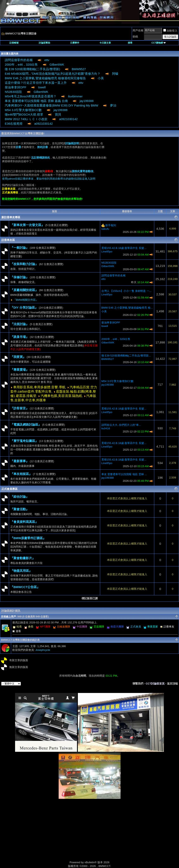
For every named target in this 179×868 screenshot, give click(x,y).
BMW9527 (79, 69)
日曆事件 (75, 43)
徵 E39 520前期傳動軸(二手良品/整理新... (126, 356)
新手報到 (111, 225)
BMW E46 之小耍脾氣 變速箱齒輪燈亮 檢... (127, 308)
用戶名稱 (138, 30)
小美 (101, 78)
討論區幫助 (44, 43)
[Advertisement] (142, 171)
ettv (47, 60)
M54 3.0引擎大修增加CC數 (23, 110)
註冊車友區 (8, 240)
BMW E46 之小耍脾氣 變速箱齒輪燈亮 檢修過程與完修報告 (45, 78)
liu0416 (106, 428)
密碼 (135, 37)
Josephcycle (43, 650)
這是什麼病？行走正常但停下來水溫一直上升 (36, 83)
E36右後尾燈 (14, 124)
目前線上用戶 (8, 617)
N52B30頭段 (13, 92)
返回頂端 (172, 684)
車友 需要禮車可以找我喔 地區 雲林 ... (124, 474)
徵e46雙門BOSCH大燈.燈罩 (24, 115)
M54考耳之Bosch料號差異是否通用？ (30, 96)
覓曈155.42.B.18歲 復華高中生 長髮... (124, 248)
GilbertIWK (57, 65)
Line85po (107, 252)
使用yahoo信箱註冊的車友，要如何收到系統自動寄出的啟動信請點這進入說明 (49, 179)
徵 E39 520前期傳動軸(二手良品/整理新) (32, 69)
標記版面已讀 (90, 598)
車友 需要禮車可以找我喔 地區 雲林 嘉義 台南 (36, 101)
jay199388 (87, 101)
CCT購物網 (159, 43)
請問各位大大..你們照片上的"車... (121, 425)
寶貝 (58, 115)
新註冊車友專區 (11, 217)
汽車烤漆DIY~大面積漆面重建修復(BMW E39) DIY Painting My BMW (52, 105)
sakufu (105, 229)
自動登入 (170, 31)
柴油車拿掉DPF (15, 87)
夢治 (113, 105)
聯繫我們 (138, 684)
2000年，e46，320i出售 (21, 65)
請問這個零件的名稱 (19, 60)
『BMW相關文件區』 (26, 300)
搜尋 (130, 43)
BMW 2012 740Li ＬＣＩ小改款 (26, 119)
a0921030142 (69, 119)
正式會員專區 (9, 489)
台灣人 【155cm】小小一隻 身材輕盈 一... (126, 291)
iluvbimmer (75, 96)
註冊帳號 (14, 43)
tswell (42, 87)
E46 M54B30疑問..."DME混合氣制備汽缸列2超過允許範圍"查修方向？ (53, 74)
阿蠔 (115, 74)
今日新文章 (105, 43)
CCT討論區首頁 (155, 684)
